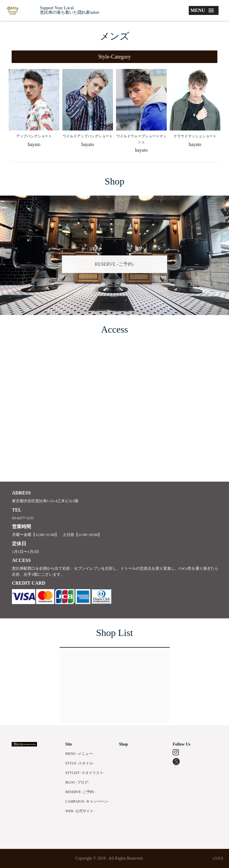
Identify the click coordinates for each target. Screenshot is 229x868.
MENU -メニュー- (79, 754)
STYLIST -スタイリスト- (85, 773)
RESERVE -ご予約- (115, 264)
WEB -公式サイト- (80, 811)
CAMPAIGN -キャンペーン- (87, 801)
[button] (114, 57)
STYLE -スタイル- (80, 763)
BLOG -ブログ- (77, 782)
